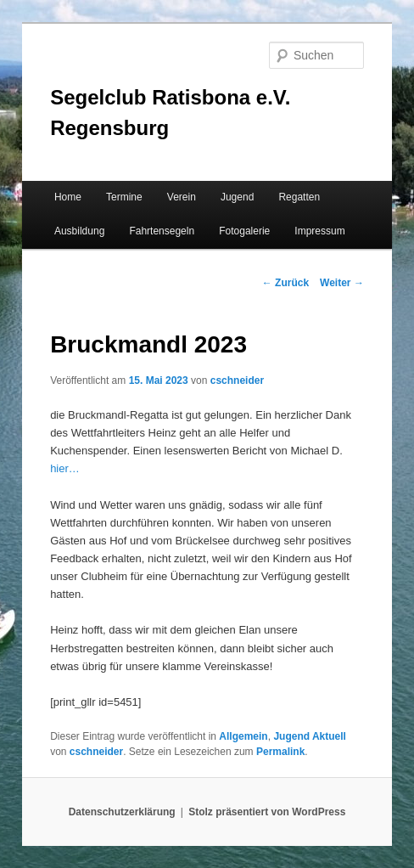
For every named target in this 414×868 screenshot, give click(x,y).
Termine (124, 197)
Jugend (237, 197)
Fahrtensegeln (162, 231)
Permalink (280, 752)
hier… (65, 468)
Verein (182, 197)
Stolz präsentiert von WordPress (267, 812)
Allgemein (243, 736)
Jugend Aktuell (310, 736)
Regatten (299, 197)
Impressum (319, 231)
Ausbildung (79, 231)
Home (68, 197)
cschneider (237, 380)
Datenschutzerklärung (122, 812)
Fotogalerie (244, 231)
